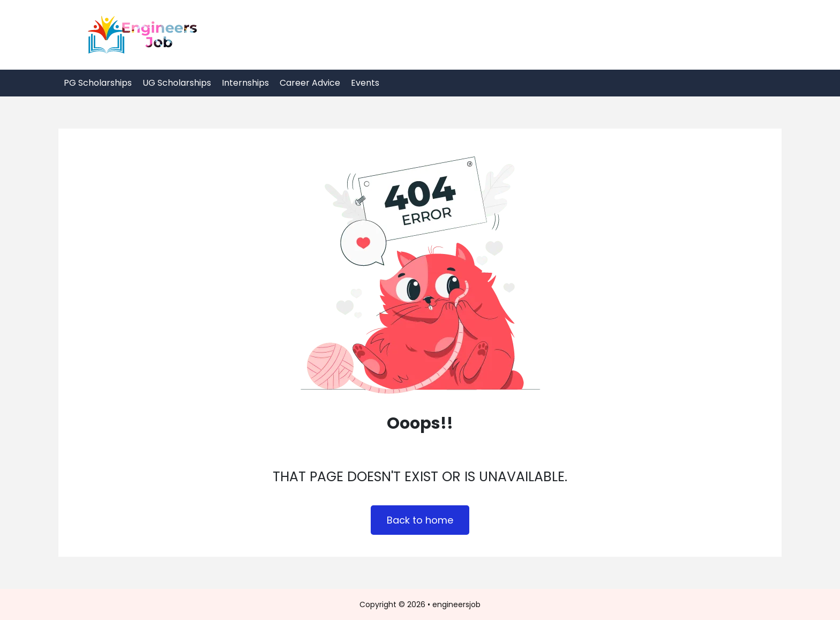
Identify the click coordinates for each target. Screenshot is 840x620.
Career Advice (310, 83)
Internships (245, 83)
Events (365, 83)
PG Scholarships (98, 83)
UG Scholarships (177, 83)
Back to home (420, 520)
